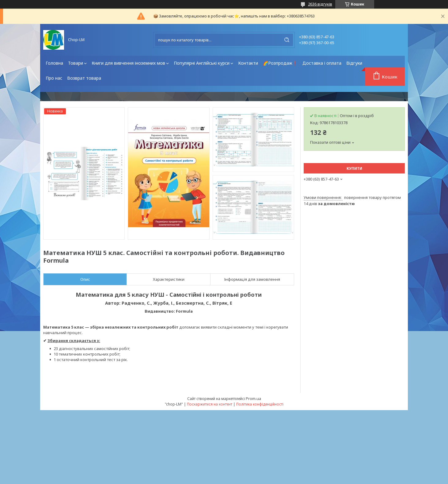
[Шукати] (287, 40)
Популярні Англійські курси (202, 63)
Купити (354, 168)
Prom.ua (253, 398)
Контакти (248, 63)
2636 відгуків (320, 4)
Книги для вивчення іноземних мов (128, 63)
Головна (54, 63)
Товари (76, 63)
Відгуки (354, 63)
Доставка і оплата (322, 63)
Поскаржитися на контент (210, 404)
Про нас (54, 78)
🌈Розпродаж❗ (280, 63)
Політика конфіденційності (260, 404)
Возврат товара (84, 78)
